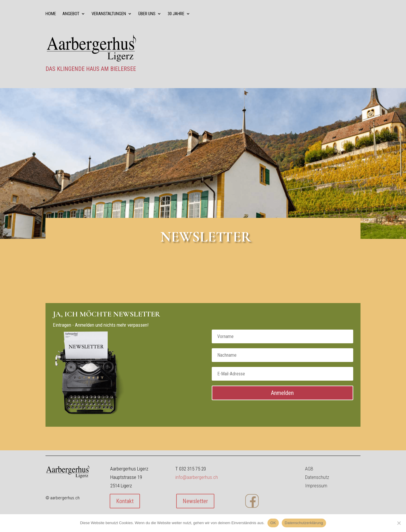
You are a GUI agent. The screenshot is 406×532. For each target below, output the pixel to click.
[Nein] (399, 523)
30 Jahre (176, 14)
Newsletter (195, 501)
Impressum (316, 486)
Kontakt (125, 501)
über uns (147, 14)
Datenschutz (317, 477)
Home (51, 14)
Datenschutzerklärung (304, 523)
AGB (309, 469)
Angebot (71, 14)
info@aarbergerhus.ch (197, 477)
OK (273, 523)
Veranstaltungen (109, 14)
